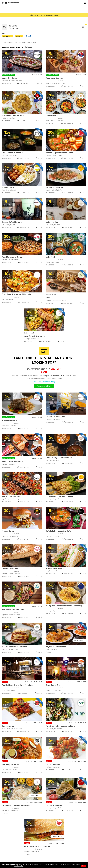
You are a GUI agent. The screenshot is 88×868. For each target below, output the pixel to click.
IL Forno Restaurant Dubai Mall (15, 647)
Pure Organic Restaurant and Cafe (61, 726)
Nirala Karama (8, 187)
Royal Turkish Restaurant (35, 336)
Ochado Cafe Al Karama (12, 222)
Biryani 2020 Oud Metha (56, 647)
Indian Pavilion (52, 222)
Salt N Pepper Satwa (10, 764)
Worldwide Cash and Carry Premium (17, 685)
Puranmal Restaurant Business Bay (17, 805)
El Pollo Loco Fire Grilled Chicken (59, 496)
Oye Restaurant (8, 726)
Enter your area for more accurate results (44, 15)
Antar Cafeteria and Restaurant (37, 846)
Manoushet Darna (9, 78)
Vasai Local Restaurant (56, 78)
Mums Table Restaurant (12, 496)
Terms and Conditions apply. (44, 382)
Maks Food (50, 257)
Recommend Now (44, 386)
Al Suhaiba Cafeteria (55, 568)
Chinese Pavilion (53, 764)
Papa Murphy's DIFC (10, 568)
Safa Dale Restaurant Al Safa (58, 531)
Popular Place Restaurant (13, 462)
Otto (48, 298)
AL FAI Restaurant (9, 420)
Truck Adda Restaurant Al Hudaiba (16, 294)
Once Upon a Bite (53, 685)
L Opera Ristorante (54, 805)
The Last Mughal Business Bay (59, 458)
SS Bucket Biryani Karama (13, 115)
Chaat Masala (52, 115)
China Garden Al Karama (12, 153)
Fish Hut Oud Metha (54, 187)
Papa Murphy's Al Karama (13, 257)
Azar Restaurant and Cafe (13, 609)
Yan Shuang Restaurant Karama (59, 153)
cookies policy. (19, 866)
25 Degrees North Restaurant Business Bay (64, 606)
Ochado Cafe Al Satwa (55, 417)
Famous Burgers (9, 531)
